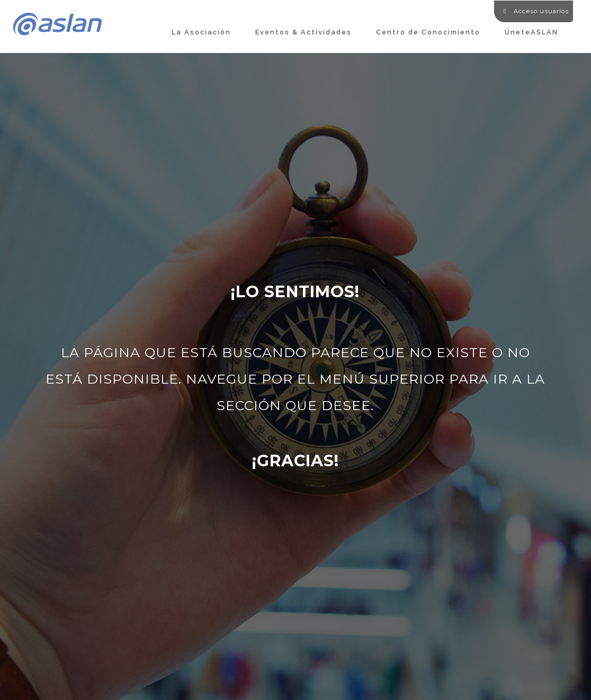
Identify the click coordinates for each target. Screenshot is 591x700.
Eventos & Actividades (303, 32)
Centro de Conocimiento (428, 32)
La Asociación (201, 32)
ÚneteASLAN (531, 32)
